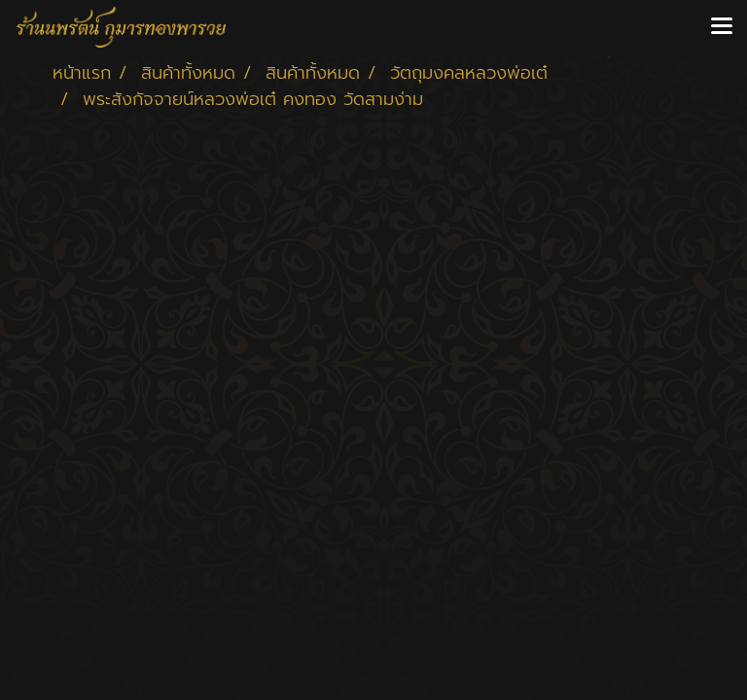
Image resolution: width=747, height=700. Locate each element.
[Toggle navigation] (722, 27)
